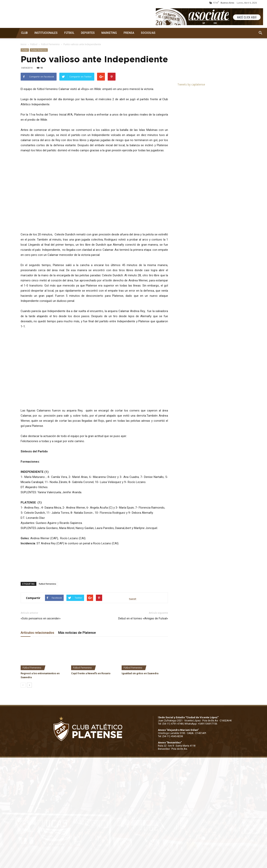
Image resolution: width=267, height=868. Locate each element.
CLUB (24, 33)
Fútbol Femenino (50, 44)
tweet (133, 599)
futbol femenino (48, 584)
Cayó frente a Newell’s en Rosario (91, 673)
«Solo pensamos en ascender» (41, 618)
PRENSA (129, 33)
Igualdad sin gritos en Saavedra (140, 673)
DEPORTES (88, 33)
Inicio (24, 44)
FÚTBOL (69, 33)
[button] (260, 33)
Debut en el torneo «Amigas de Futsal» (143, 618)
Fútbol (34, 44)
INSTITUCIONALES (46, 33)
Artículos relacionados (37, 633)
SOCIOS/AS (148, 33)
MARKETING (109, 33)
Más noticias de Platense (77, 633)
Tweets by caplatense (191, 84)
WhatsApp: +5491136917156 (201, 724)
